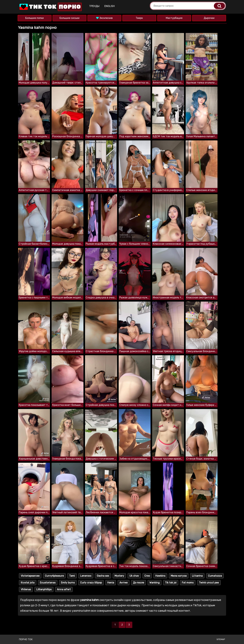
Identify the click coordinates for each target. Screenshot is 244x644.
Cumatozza (215, 576)
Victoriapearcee (30, 576)
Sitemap (221, 639)
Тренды (94, 6)
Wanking (155, 583)
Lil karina (197, 576)
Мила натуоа (179, 576)
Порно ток (26, 639)
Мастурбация (174, 18)
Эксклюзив (104, 18)
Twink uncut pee (209, 583)
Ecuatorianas (48, 583)
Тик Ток (50, 7)
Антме (124, 583)
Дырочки (209, 18)
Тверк (139, 18)
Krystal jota (28, 583)
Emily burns (68, 583)
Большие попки (35, 18)
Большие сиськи (69, 18)
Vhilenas (26, 589)
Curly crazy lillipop (91, 583)
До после (138, 583)
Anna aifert (64, 589)
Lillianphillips (44, 589)
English (110, 6)
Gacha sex (103, 576)
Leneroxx (86, 576)
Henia (111, 583)
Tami (72, 576)
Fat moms (188, 583)
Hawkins (160, 576)
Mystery (119, 576)
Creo (147, 576)
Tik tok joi (171, 583)
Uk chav (134, 576)
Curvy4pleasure (54, 576)
